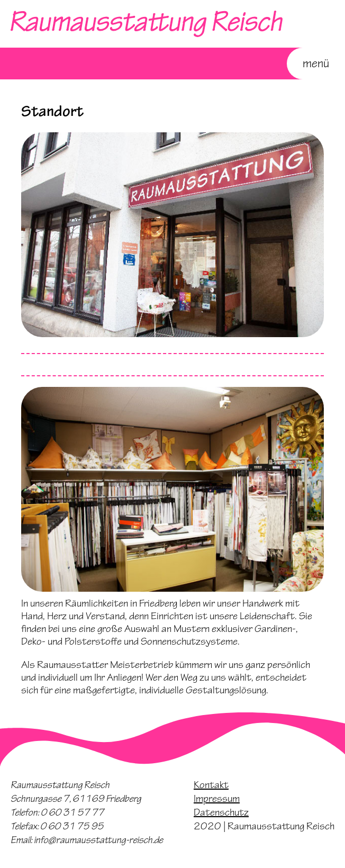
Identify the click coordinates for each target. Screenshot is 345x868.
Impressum (217, 799)
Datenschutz (221, 812)
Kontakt (211, 785)
